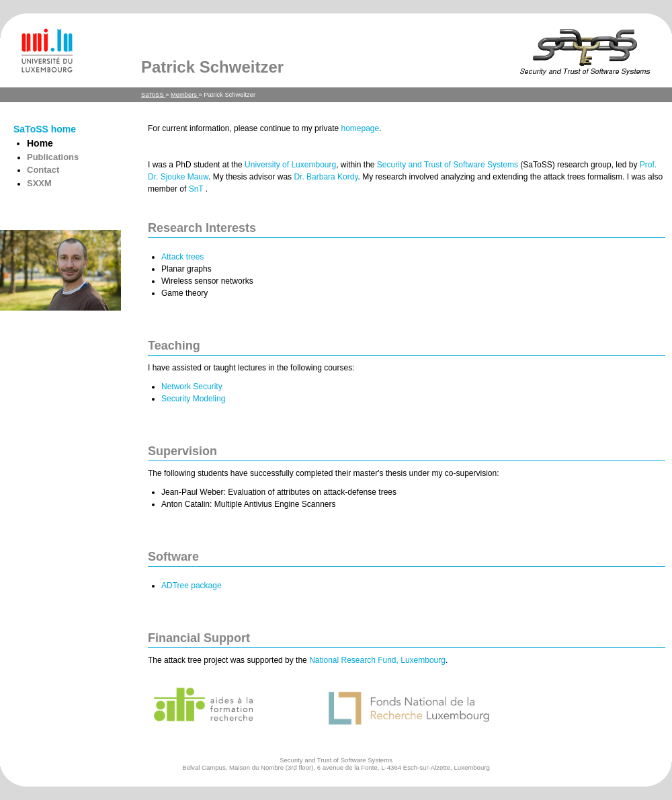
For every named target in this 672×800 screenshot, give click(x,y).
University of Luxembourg (290, 165)
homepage (360, 128)
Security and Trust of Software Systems (448, 165)
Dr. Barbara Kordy (326, 177)
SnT (197, 189)
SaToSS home (45, 129)
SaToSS (153, 95)
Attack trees (182, 257)
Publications (53, 157)
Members (184, 95)
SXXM (39, 183)
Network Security (192, 387)
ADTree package (192, 586)
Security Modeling (193, 399)
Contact (43, 170)
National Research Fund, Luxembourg (377, 660)
